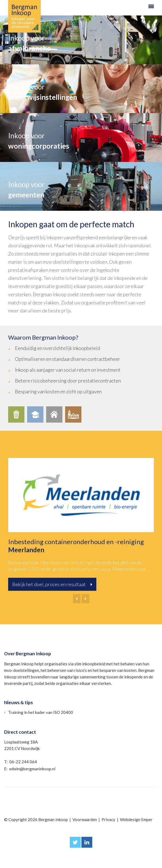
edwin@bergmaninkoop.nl (32, 769)
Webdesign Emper (136, 819)
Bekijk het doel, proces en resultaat (52, 584)
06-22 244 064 (23, 762)
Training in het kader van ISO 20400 (41, 712)
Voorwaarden (85, 819)
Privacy (108, 819)
